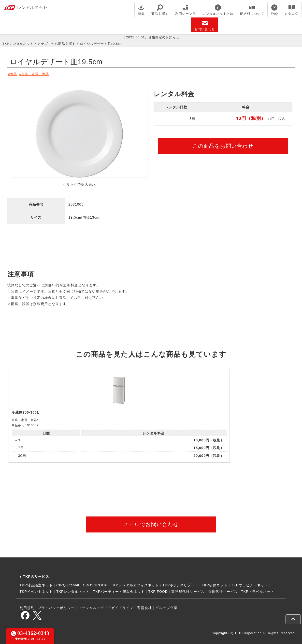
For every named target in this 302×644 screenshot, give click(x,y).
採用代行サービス (223, 590)
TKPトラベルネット (258, 590)
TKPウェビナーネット (250, 583)
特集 (141, 10)
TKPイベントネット (36, 590)
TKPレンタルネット (18, 44)
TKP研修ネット (215, 583)
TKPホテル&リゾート (180, 583)
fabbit (74, 583)
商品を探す (160, 10)
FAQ (274, 10)
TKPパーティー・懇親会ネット (119, 590)
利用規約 (27, 606)
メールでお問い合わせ (151, 523)
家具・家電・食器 (38, 74)
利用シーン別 (186, 10)
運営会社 (144, 606)
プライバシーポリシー (56, 606)
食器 (14, 74)
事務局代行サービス (188, 590)
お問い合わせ (205, 25)
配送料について (252, 10)
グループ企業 (166, 606)
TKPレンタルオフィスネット (135, 583)
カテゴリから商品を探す (57, 44)
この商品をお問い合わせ (223, 145)
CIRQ (61, 583)
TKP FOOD (158, 590)
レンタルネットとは (218, 10)
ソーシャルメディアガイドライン (106, 606)
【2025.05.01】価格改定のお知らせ (151, 37)
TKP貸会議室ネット (36, 583)
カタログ (291, 10)
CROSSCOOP (95, 583)
